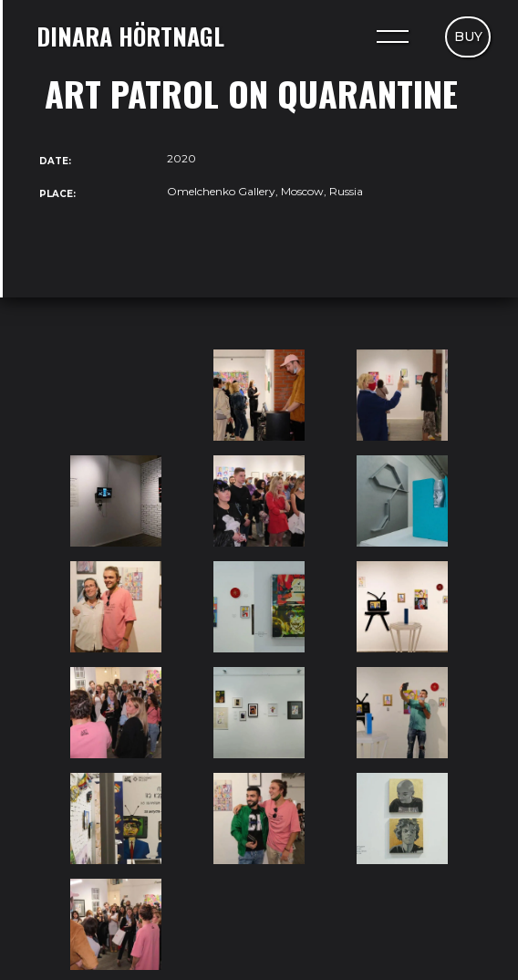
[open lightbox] (116, 395)
